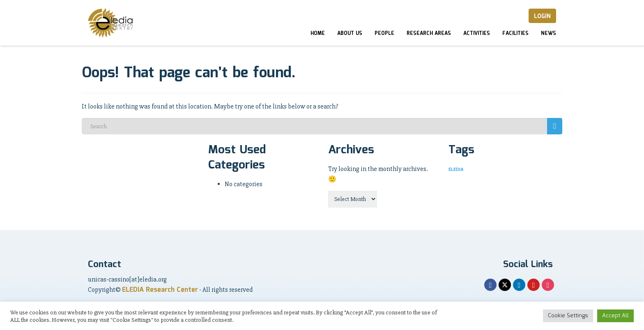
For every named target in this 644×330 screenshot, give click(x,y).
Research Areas (429, 33)
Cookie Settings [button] (568, 316)
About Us (350, 33)
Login (542, 16)
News (549, 33)
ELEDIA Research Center (160, 290)
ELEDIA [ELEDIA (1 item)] (456, 170)
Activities (477, 33)
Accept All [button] (615, 316)
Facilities (515, 33)
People (384, 33)
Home (318, 33)
